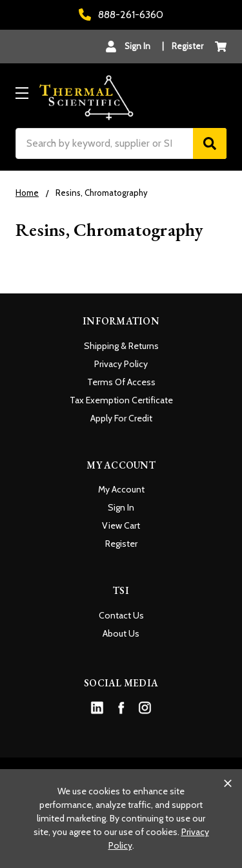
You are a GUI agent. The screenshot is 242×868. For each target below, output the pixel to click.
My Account (121, 489)
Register (187, 46)
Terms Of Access (121, 382)
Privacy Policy (121, 364)
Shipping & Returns (121, 346)
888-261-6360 (121, 15)
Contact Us (121, 615)
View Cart (121, 525)
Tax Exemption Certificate (121, 400)
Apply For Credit (121, 418)
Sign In (121, 507)
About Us (121, 633)
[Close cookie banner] (228, 783)
